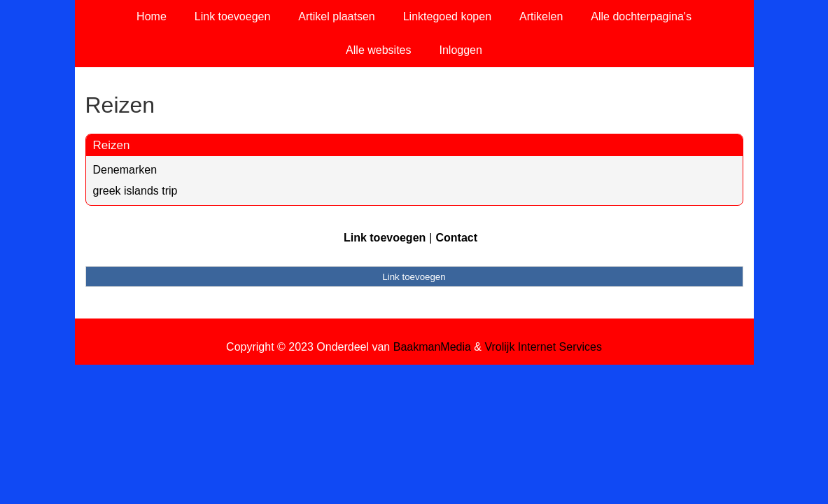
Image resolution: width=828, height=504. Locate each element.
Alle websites (378, 50)
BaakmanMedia (432, 347)
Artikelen (541, 16)
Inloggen (460, 50)
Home (152, 16)
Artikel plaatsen (336, 16)
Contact (456, 238)
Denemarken (125, 170)
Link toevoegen (233, 16)
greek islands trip (135, 191)
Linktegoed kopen (447, 16)
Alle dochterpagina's (641, 16)
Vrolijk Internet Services (543, 347)
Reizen (112, 145)
